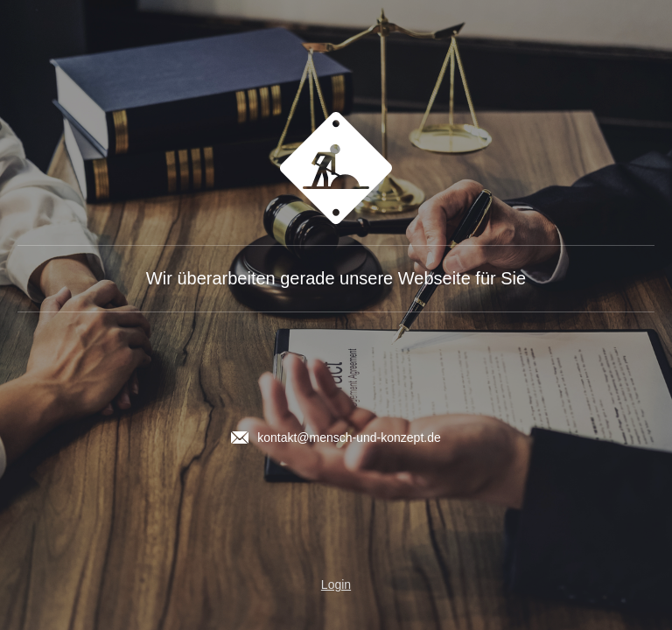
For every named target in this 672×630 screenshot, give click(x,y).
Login (336, 584)
